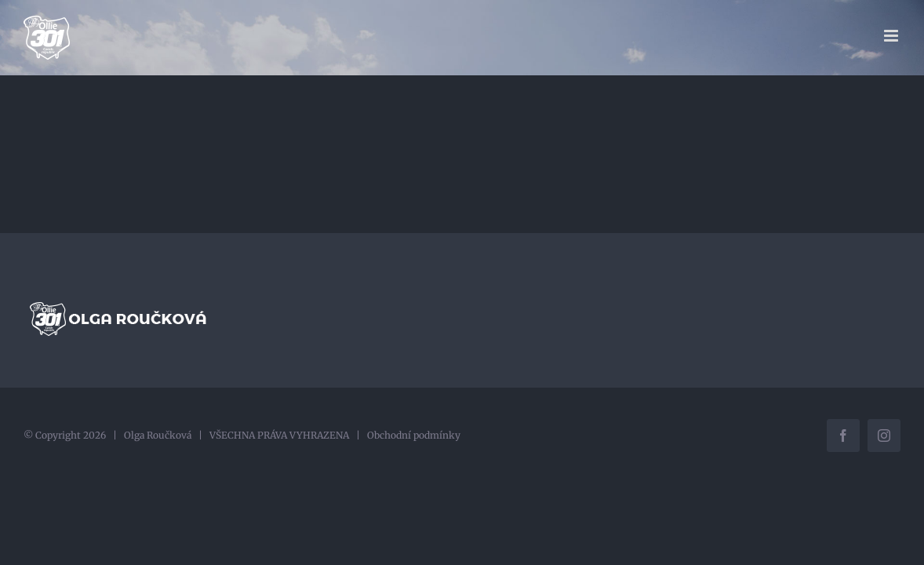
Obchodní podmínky (414, 435)
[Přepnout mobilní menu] (892, 36)
